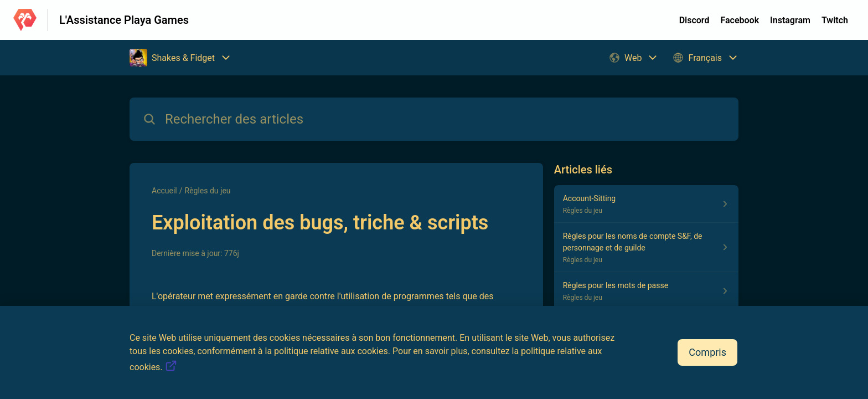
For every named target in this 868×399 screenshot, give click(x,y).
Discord (694, 20)
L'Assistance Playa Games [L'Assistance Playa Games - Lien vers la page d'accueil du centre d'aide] (124, 20)
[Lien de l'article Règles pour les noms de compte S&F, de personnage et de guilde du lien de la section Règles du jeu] (646, 247)
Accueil (164, 191)
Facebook (740, 20)
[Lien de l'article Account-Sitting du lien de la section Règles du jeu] (646, 204)
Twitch (835, 20)
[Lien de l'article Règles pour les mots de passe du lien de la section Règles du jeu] (646, 291)
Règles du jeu (208, 191)
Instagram (790, 20)
